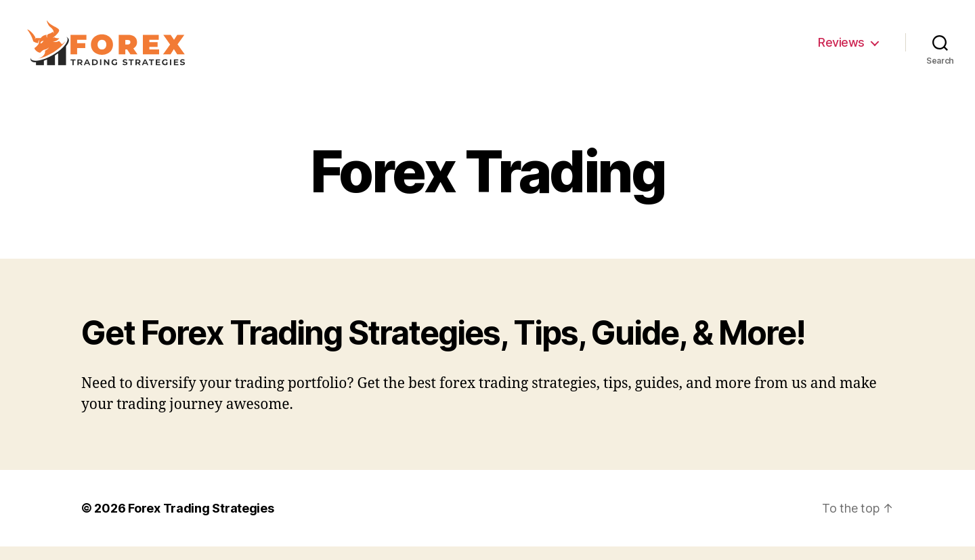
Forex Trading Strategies (201, 522)
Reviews (841, 49)
